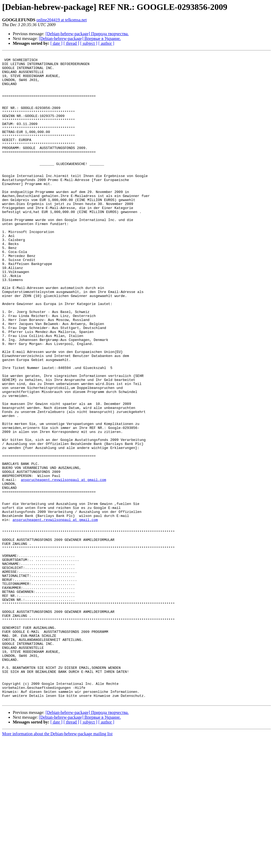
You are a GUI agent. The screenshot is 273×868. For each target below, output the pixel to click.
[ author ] (106, 43)
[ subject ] (89, 43)
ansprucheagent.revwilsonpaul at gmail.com (63, 565)
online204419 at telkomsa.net (61, 20)
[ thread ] (71, 43)
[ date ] (56, 43)
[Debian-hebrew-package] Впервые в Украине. (80, 39)
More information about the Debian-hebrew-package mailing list (57, 863)
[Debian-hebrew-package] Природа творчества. (87, 34)
